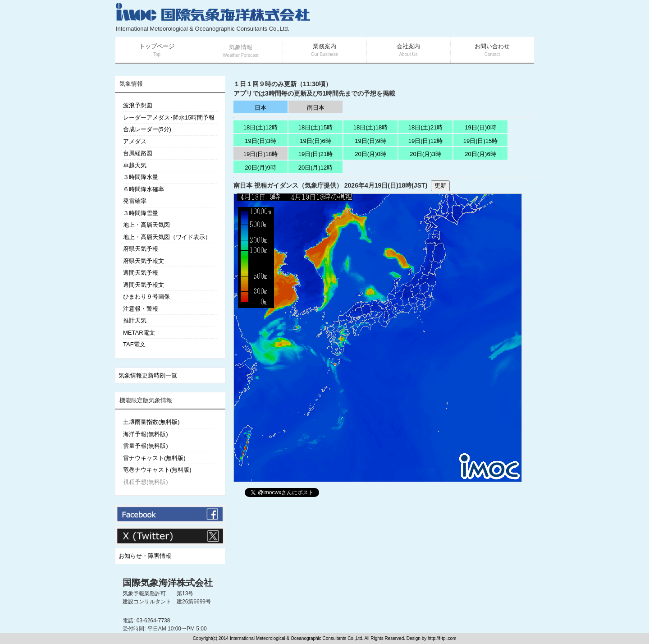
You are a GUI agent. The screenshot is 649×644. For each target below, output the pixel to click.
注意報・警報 (141, 309)
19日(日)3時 (260, 141)
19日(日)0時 (480, 127)
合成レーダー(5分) (147, 129)
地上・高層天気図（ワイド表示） (167, 237)
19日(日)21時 (316, 154)
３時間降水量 (141, 177)
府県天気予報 (141, 249)
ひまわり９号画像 (146, 297)
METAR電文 (139, 333)
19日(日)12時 (426, 141)
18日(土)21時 (426, 127)
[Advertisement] (426, 18)
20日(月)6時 (480, 154)
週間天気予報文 (144, 285)
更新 (440, 186)
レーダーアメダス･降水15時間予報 (169, 117)
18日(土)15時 (316, 127)
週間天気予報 (141, 273)
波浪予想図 (138, 105)
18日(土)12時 (261, 127)
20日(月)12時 (316, 168)
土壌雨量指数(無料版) (151, 422)
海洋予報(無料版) (146, 434)
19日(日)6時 (315, 141)
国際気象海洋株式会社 (168, 583)
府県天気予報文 (144, 261)
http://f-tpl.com (442, 638)
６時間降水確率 (144, 189)
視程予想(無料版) (146, 482)
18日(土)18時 (371, 127)
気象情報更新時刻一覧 (148, 375)
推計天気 (135, 320)
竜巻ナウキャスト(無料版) (157, 470)
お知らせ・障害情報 (145, 556)
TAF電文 (134, 344)
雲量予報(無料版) (146, 446)
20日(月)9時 (260, 168)
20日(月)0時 (370, 154)
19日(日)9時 (370, 141)
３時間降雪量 (141, 213)
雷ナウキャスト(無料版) (154, 458)
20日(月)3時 (425, 154)
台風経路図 (138, 153)
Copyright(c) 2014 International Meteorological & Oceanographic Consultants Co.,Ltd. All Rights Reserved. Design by (310, 638)
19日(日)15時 (481, 141)
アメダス (135, 141)
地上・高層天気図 (146, 225)
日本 (261, 108)
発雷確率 (135, 201)
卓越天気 (135, 165)
